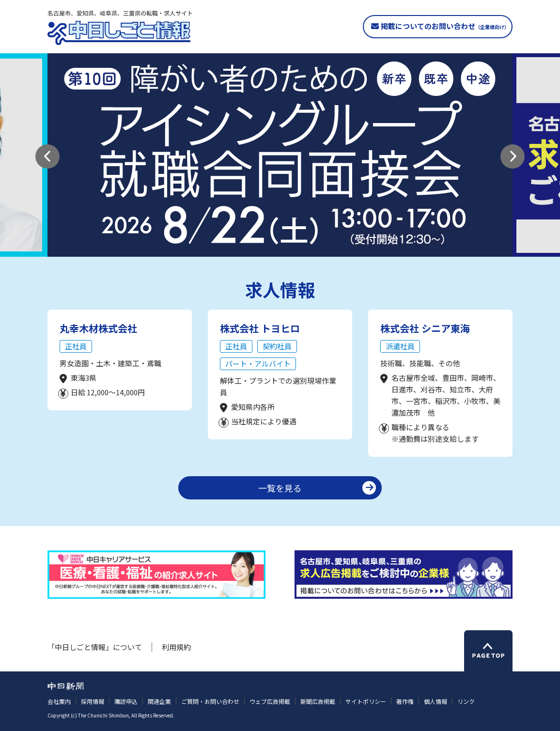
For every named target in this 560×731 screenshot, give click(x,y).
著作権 (405, 701)
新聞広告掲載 (318, 701)
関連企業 (159, 701)
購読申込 (126, 701)
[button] (47, 156)
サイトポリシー (366, 701)
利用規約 (176, 647)
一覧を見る (280, 488)
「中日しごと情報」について (95, 647)
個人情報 (436, 701)
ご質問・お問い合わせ (210, 701)
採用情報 (93, 701)
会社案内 (59, 701)
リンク (466, 701)
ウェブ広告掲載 (270, 701)
